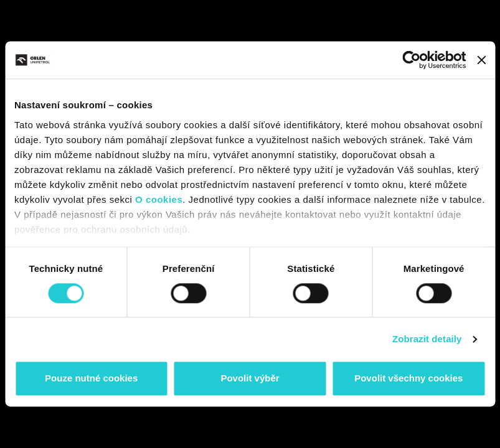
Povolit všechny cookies (408, 379)
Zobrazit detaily (427, 339)
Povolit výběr (250, 379)
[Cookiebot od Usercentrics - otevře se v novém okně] (412, 60)
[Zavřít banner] (481, 60)
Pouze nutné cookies (91, 379)
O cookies (159, 199)
